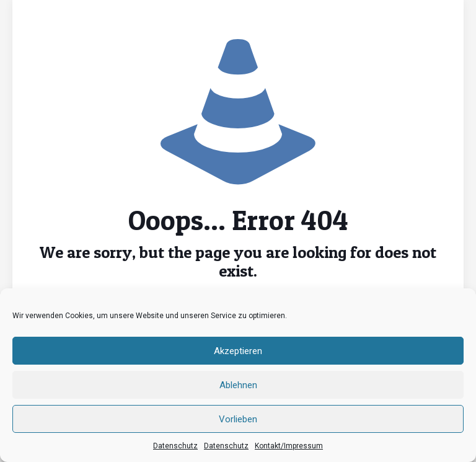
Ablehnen (238, 385)
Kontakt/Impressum (289, 446)
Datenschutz (175, 446)
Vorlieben (238, 419)
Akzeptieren (238, 351)
